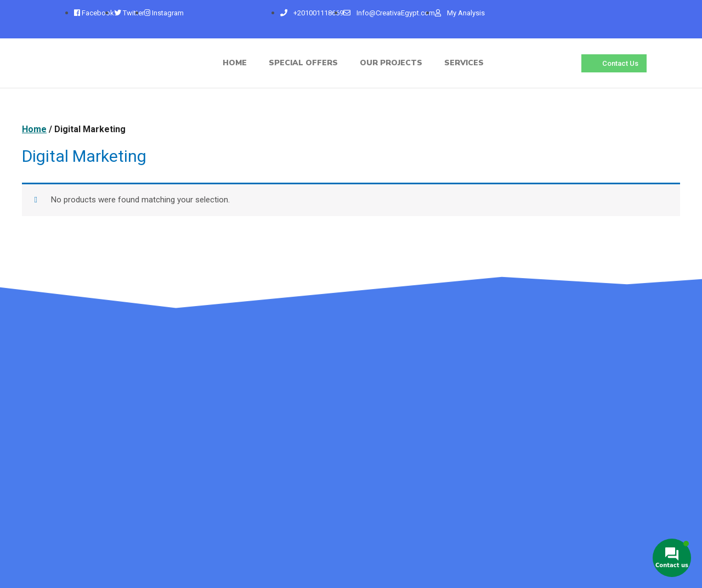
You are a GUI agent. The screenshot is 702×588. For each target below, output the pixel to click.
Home (34, 129)
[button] (614, 63)
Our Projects (391, 63)
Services (464, 63)
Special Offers (303, 63)
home (235, 63)
